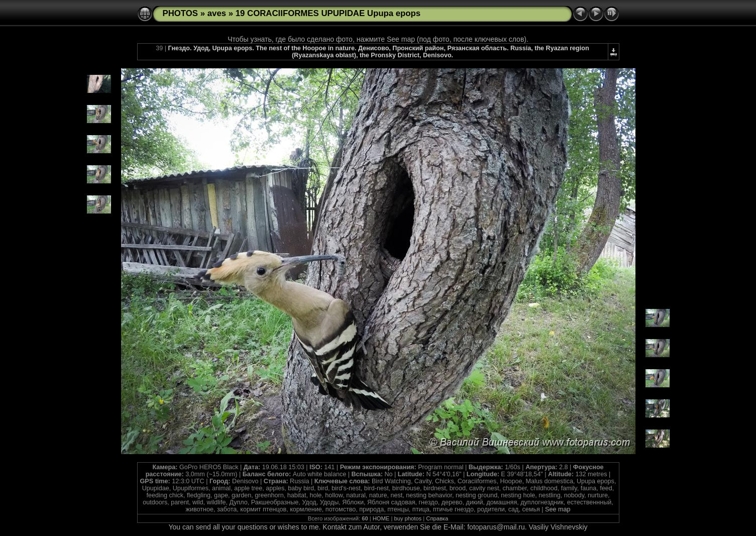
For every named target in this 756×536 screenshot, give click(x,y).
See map (558, 509)
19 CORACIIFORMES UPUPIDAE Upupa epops (328, 13)
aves (217, 13)
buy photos (408, 518)
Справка (437, 518)
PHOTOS (181, 13)
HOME (381, 518)
